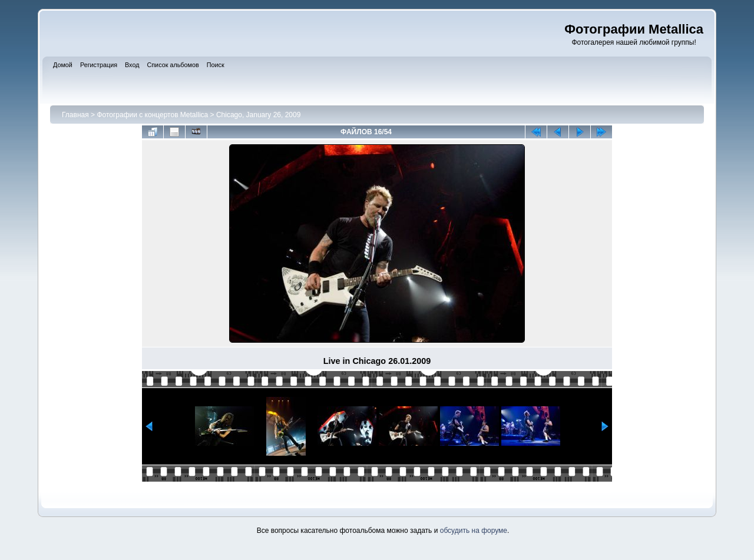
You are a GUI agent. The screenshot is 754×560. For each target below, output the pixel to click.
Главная (75, 115)
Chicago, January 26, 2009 (258, 115)
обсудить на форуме (474, 531)
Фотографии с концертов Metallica (152, 115)
